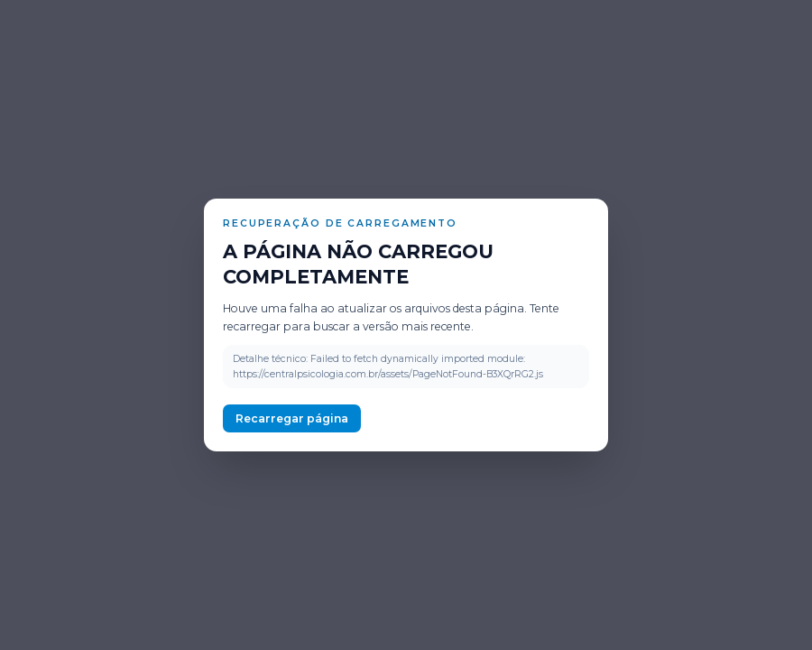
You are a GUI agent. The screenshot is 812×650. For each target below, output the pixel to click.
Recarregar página (292, 418)
